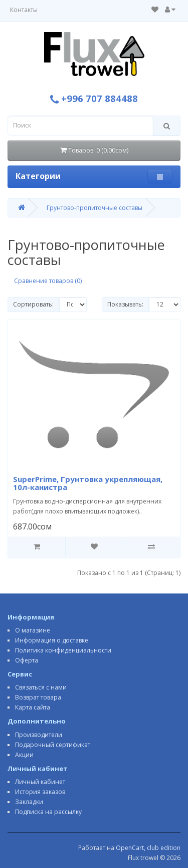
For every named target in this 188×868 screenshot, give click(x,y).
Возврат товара (38, 697)
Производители (39, 735)
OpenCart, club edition (148, 848)
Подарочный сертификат (53, 745)
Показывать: (125, 304)
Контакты (24, 10)
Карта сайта (33, 707)
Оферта (27, 660)
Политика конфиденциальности (63, 650)
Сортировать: (33, 304)
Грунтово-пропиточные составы (95, 208)
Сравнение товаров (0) (48, 281)
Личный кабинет (40, 782)
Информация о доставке (52, 640)
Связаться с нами (41, 687)
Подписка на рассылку (48, 812)
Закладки (29, 802)
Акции (24, 755)
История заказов (40, 792)
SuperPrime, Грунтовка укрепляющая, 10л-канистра (88, 483)
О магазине (33, 630)
